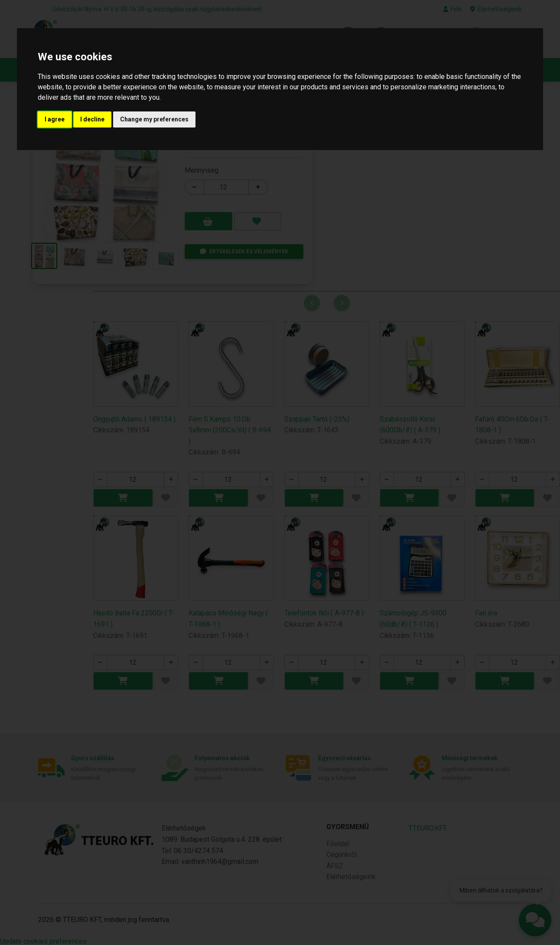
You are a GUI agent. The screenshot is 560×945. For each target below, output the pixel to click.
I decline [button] (92, 119)
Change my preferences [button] (154, 119)
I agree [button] (55, 119)
